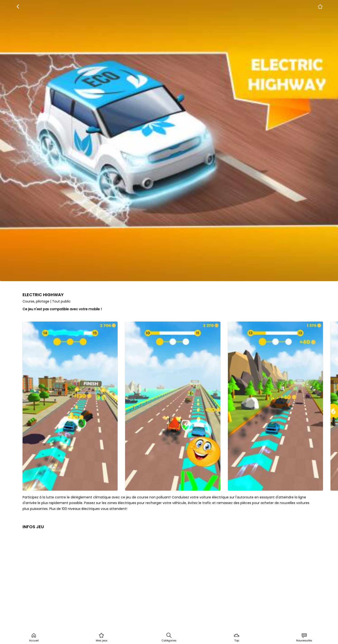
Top (237, 637)
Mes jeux (102, 637)
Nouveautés (304, 637)
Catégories (169, 637)
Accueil (34, 637)
